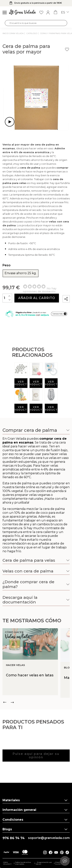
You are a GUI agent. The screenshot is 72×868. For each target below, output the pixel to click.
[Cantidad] (7, 298)
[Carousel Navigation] (36, 702)
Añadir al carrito (37, 298)
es (65, 13)
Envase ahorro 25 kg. (21, 273)
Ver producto (21, 383)
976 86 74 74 (14, 838)
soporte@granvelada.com (49, 838)
